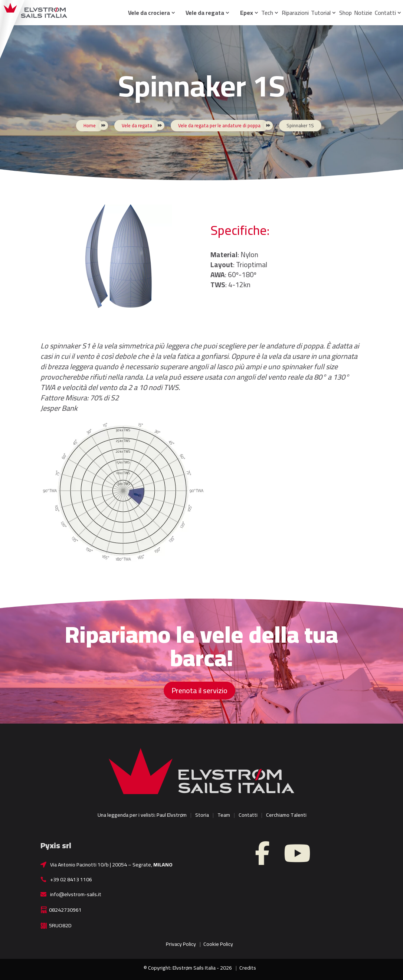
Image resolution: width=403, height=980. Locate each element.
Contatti (385, 13)
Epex (247, 13)
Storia (202, 815)
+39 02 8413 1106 (71, 879)
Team (224, 815)
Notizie (363, 13)
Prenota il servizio (199, 690)
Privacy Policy (181, 944)
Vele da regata (205, 13)
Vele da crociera (149, 13)
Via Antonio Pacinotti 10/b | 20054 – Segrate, (111, 865)
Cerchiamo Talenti (286, 815)
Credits (248, 968)
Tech (267, 13)
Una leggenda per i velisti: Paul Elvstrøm (142, 815)
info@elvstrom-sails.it (76, 894)
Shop (345, 13)
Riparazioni (295, 13)
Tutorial (321, 13)
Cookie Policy (218, 944)
